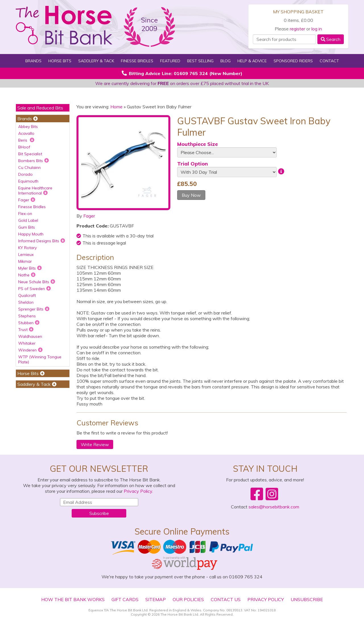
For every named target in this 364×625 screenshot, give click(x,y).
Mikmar (25, 261)
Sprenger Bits (34, 309)
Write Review (95, 444)
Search (331, 39)
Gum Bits (27, 227)
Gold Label (28, 220)
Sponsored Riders (293, 61)
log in (317, 29)
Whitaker (27, 343)
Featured (170, 61)
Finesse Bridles (137, 61)
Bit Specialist (30, 154)
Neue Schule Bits (37, 282)
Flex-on (25, 214)
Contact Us (226, 599)
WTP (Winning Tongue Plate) (40, 359)
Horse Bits (60, 61)
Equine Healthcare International (35, 191)
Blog (226, 61)
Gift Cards (125, 599)
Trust (26, 330)
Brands (33, 61)
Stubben (29, 323)
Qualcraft (27, 295)
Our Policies (188, 599)
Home (116, 107)
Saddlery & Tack (96, 61)
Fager (27, 200)
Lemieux (26, 254)
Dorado (25, 174)
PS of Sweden (35, 289)
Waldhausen (30, 336)
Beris (26, 140)
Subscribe (99, 513)
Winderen (30, 350)
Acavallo (26, 133)
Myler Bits (30, 268)
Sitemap (156, 599)
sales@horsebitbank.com (274, 507)
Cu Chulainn (29, 167)
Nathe (27, 275)
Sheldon (26, 302)
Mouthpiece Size (197, 144)
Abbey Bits (28, 127)
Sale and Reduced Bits (40, 108)
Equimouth (28, 181)
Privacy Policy (138, 491)
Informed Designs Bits (42, 241)
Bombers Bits (34, 161)
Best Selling (200, 61)
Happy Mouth (31, 234)
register (297, 29)
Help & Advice (252, 61)
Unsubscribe (307, 599)
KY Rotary (27, 248)
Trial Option (193, 164)
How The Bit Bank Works (73, 599)
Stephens (27, 316)
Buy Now (191, 195)
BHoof (24, 147)
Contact (329, 61)
